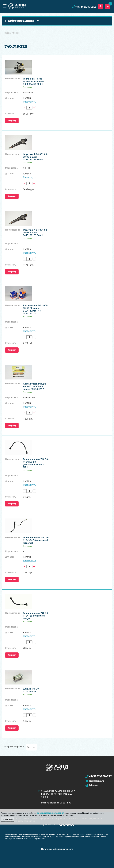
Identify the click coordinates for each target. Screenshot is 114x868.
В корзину (12, 121)
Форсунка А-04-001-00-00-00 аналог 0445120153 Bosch (35, 157)
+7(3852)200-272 (100, 776)
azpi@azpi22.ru (96, 781)
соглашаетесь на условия (50, 813)
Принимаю (8, 819)
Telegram (94, 785)
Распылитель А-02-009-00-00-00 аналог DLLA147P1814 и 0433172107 (36, 309)
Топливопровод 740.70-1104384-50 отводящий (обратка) (36, 540)
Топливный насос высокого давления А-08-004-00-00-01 (34, 81)
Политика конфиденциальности (57, 849)
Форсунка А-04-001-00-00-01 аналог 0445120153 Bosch (35, 233)
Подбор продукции (19, 21)
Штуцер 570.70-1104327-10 (31, 690)
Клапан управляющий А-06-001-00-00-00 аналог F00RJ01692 (35, 386)
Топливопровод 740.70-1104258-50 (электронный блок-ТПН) (36, 463)
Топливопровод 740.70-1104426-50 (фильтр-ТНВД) (36, 616)
